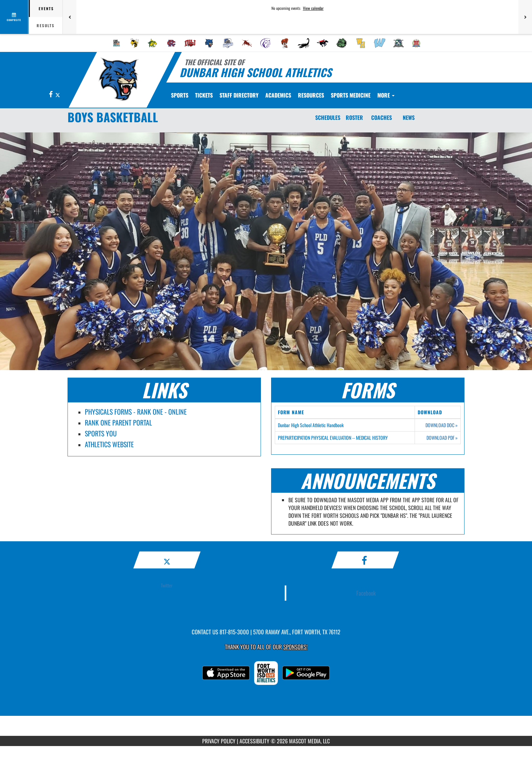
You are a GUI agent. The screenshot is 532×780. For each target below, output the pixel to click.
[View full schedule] (14, 17)
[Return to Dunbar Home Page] (119, 79)
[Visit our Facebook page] (51, 95)
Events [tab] (46, 8)
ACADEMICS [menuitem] (278, 95)
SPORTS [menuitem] (180, 95)
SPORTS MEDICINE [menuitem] (351, 95)
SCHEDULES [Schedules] (328, 117)
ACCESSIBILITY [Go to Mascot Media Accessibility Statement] (254, 741)
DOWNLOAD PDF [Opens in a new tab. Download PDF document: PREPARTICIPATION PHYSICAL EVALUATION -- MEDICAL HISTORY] (442, 438)
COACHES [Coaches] (382, 117)
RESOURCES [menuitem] (311, 95)
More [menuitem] (386, 95)
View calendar (313, 8)
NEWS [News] (409, 117)
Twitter (167, 585)
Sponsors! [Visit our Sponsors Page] (295, 647)
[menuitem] (117, 43)
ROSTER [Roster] (354, 117)
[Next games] (525, 17)
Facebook (366, 593)
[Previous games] (70, 17)
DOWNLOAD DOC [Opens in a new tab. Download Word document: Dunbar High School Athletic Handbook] (442, 425)
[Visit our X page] (58, 95)
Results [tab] (46, 25)
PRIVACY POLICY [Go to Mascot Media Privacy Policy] (219, 741)
